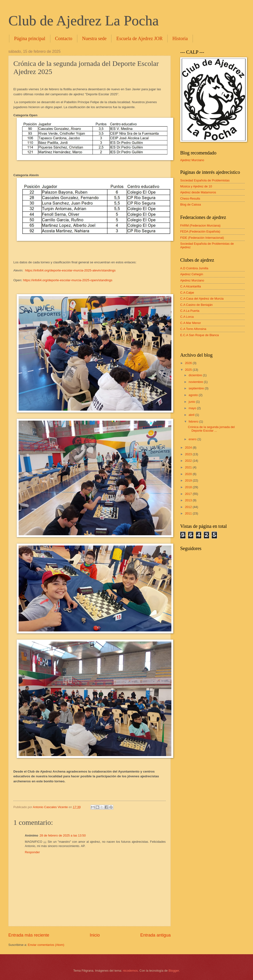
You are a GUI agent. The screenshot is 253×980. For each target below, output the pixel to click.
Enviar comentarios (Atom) (46, 945)
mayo (193, 408)
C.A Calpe (187, 293)
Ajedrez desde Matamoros (198, 192)
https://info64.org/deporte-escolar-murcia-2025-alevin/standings (70, 270)
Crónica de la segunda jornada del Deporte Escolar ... (211, 429)
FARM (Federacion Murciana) (200, 225)
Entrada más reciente (29, 935)
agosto (194, 395)
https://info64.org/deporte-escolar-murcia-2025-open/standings (68, 280)
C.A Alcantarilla (191, 286)
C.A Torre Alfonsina (193, 329)
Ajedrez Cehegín (192, 274)
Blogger (174, 971)
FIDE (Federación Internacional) (202, 238)
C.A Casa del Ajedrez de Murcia (202, 299)
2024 (189, 448)
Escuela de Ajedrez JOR (139, 38)
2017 (189, 494)
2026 (189, 363)
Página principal (30, 38)
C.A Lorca (187, 317)
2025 (189, 370)
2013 (189, 500)
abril (192, 415)
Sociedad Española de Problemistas (205, 180)
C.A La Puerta (190, 311)
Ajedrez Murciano (192, 160)
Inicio (95, 935)
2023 (189, 454)
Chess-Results (190, 199)
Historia (180, 38)
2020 (189, 474)
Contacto (64, 38)
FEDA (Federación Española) (200, 231)
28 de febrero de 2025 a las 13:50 (63, 835)
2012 (189, 507)
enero (193, 439)
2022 (189, 461)
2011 (189, 513)
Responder (32, 852)
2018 (189, 487)
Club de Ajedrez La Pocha (84, 21)
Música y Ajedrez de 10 (196, 186)
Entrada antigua (155, 935)
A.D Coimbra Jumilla (194, 268)
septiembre (197, 388)
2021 (189, 467)
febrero (194, 421)
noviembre (196, 382)
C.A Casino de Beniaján (196, 305)
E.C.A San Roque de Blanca (200, 335)
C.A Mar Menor (191, 323)
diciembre (196, 375)
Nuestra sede (94, 38)
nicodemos (130, 971)
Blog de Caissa (191, 204)
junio (192, 402)
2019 (189, 480)
